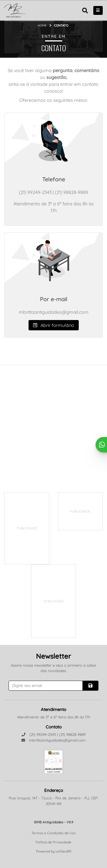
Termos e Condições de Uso (53, 833)
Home (42, 25)
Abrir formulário (54, 325)
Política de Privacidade (53, 842)
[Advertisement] (47, 528)
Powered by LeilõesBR (54, 851)
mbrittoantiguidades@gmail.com (53, 740)
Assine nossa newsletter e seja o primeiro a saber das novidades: (54, 668)
